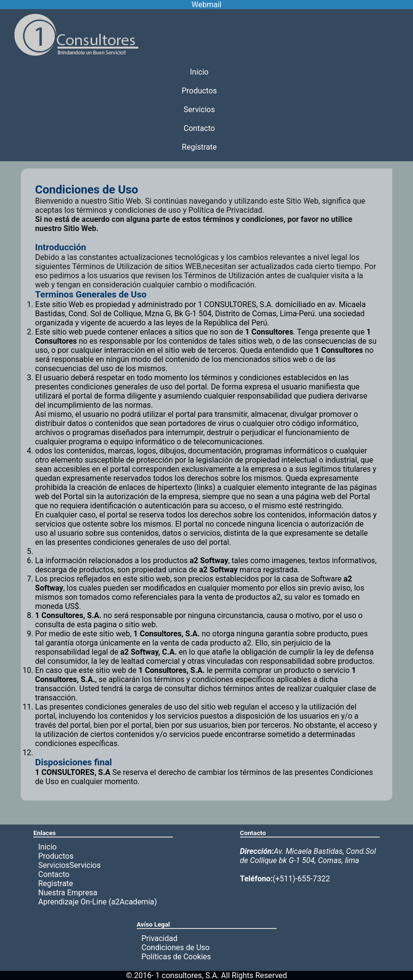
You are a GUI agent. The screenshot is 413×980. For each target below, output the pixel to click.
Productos (199, 91)
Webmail (207, 5)
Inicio (199, 72)
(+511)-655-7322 (285, 879)
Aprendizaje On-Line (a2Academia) (97, 902)
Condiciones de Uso (176, 948)
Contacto (199, 128)
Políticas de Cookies (176, 957)
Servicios (199, 110)
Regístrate (199, 147)
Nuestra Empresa (68, 893)
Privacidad (160, 938)
